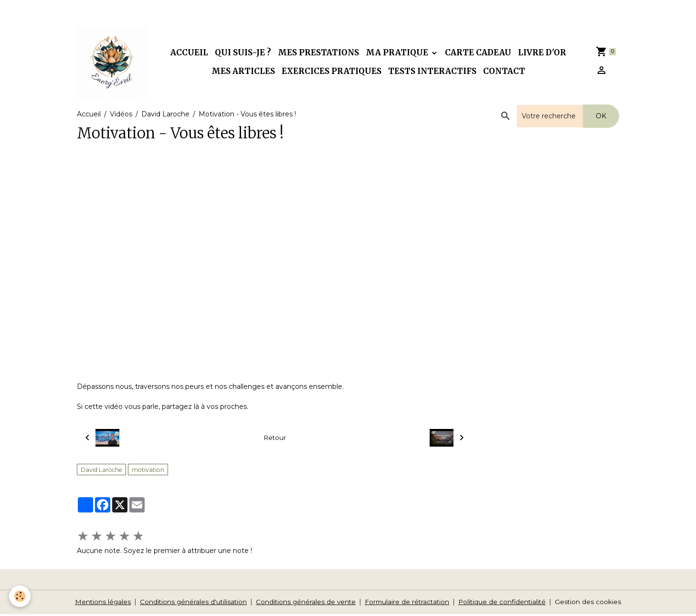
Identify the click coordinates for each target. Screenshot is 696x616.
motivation (148, 472)
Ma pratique (399, 53)
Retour (275, 439)
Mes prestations (319, 53)
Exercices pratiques (332, 72)
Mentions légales (99, 604)
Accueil (190, 53)
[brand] (113, 63)
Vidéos (121, 116)
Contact (505, 72)
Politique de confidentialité (506, 604)
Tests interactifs (433, 72)
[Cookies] (20, 596)
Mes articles (244, 72)
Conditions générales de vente (305, 604)
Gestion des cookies (593, 604)
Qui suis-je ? (244, 53)
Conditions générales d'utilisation (190, 604)
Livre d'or (543, 53)
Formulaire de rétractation (408, 604)
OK (601, 118)
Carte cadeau (479, 53)
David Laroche (165, 116)
